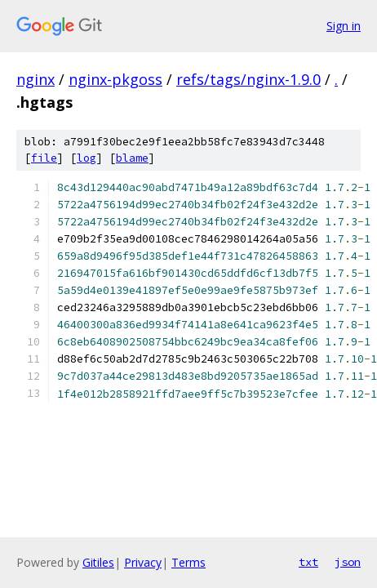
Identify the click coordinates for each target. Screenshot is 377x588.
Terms (188, 562)
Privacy (143, 562)
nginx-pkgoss (115, 79)
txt (308, 562)
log (86, 158)
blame (132, 158)
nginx (35, 79)
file (44, 158)
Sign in (344, 26)
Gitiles (98, 562)
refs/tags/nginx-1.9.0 (248, 79)
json (348, 562)
